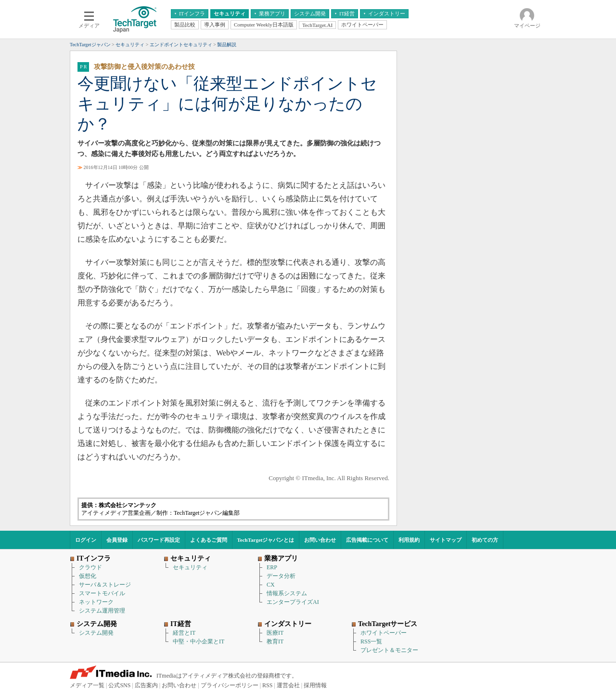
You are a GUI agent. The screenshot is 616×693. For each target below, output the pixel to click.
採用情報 (315, 685)
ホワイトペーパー (384, 633)
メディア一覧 (87, 685)
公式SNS (119, 685)
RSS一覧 (371, 641)
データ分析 (281, 576)
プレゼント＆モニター (389, 650)
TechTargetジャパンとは (266, 540)
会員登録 (117, 540)
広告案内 (146, 685)
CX (271, 585)
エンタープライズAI (293, 602)
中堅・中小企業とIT (199, 641)
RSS (267, 685)
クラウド (90, 567)
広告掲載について (367, 540)
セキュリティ (190, 567)
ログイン (86, 540)
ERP (272, 567)
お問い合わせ (320, 540)
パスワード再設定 (159, 540)
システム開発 (96, 633)
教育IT (275, 641)
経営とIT (184, 633)
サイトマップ (446, 540)
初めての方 (485, 540)
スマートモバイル (102, 593)
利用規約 (409, 540)
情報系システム (287, 593)
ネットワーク (96, 602)
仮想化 (88, 576)
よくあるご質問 (209, 540)
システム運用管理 (102, 611)
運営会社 (288, 685)
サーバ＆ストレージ (105, 585)
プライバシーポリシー (230, 685)
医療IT (275, 633)
